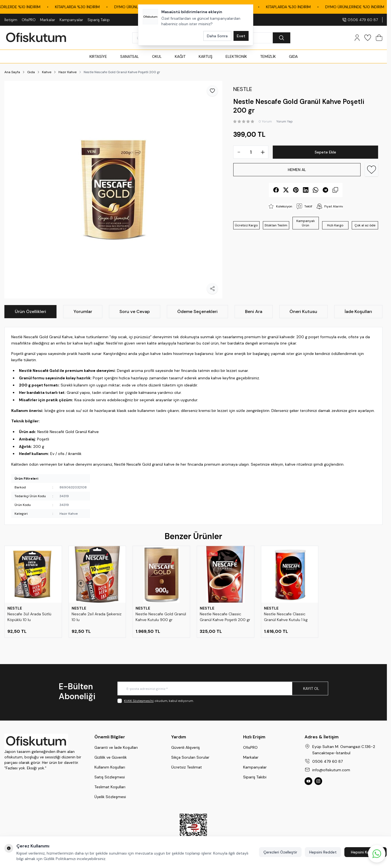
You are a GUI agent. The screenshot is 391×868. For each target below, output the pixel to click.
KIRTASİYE (98, 56)
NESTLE (15, 608)
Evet (241, 36)
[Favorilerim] (368, 38)
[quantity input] (251, 152)
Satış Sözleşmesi (110, 777)
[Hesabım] (357, 38)
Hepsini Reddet (323, 852)
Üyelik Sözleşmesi (110, 797)
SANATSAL (130, 56)
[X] (286, 190)
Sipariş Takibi (255, 777)
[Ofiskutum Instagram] (318, 781)
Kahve (47, 72)
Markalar (48, 20)
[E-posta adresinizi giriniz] (223, 688)
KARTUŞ (206, 56)
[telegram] (325, 190)
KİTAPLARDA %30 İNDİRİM (93, 7)
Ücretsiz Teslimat (187, 767)
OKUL (157, 56)
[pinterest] (296, 190)
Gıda (31, 72)
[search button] (282, 38)
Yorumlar (83, 311)
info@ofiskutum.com (331, 770)
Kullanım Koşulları (110, 767)
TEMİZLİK (268, 56)
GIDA (293, 56)
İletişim (11, 20)
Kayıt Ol (311, 688)
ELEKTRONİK (236, 56)
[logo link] (36, 38)
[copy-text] (335, 190)
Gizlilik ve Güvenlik (111, 757)
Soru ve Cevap (135, 311)
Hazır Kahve (67, 72)
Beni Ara (254, 311)
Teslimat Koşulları (110, 787)
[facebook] (276, 190)
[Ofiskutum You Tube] (308, 781)
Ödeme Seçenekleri (197, 311)
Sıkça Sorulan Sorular (190, 757)
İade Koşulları (358, 311)
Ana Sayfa (12, 72)
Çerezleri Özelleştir (280, 852)
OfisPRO (29, 20)
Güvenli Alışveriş (185, 747)
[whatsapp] (316, 190)
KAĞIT (180, 56)
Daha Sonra (217, 36)
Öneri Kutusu (303, 311)
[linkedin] (306, 190)
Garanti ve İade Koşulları (116, 747)
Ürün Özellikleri (30, 311)
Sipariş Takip (99, 20)
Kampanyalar (71, 20)
